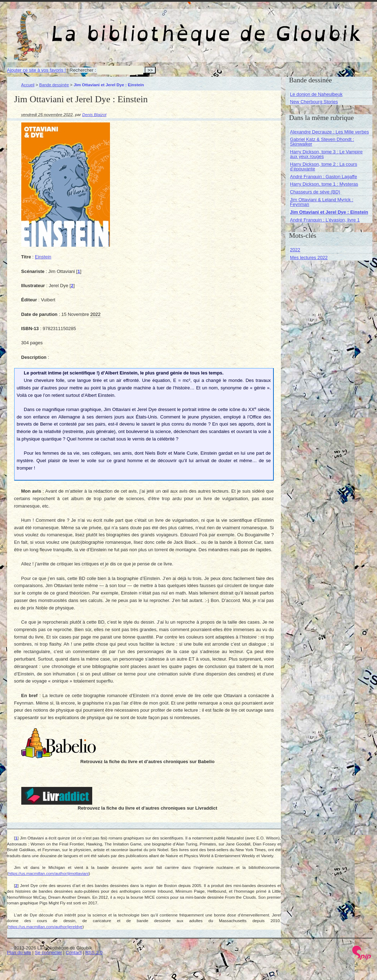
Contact (74, 952)
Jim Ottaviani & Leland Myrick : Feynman (322, 202)
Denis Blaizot (94, 114)
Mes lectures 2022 (309, 258)
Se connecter (48, 952)
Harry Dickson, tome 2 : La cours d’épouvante (324, 166)
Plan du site (19, 952)
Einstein (43, 257)
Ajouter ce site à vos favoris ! (37, 70)
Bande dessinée (54, 85)
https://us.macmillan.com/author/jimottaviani (48, 873)
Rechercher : (83, 70)
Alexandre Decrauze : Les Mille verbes (330, 132)
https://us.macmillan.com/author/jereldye (45, 927)
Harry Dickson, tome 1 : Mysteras (324, 184)
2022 (295, 250)
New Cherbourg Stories (314, 102)
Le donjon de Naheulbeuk (316, 94)
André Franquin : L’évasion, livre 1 (325, 220)
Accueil (28, 85)
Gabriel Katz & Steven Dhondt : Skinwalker (322, 142)
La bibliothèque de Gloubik (265, 28)
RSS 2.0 (94, 952)
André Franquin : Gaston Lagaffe (324, 177)
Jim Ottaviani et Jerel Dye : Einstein (329, 212)
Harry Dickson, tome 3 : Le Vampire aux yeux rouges (326, 154)
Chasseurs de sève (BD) (315, 192)
